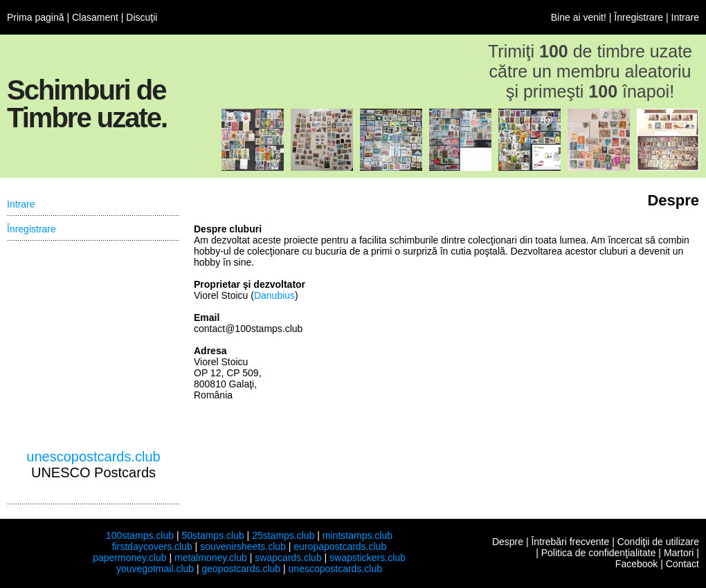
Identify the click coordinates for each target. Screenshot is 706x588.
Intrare (685, 17)
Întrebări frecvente (570, 542)
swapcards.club (288, 558)
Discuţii (142, 17)
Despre (508, 542)
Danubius (274, 295)
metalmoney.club (211, 558)
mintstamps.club (357, 535)
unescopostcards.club (93, 457)
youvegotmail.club (155, 569)
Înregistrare (639, 17)
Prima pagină (36, 17)
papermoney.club (129, 558)
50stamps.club (212, 535)
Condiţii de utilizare (658, 542)
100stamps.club (140, 535)
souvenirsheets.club (243, 546)
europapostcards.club (340, 546)
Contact (682, 564)
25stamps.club (283, 535)
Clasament (95, 17)
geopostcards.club (242, 569)
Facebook (636, 564)
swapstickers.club (368, 558)
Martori (679, 553)
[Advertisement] (93, 345)
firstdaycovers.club (152, 546)
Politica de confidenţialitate (599, 553)
